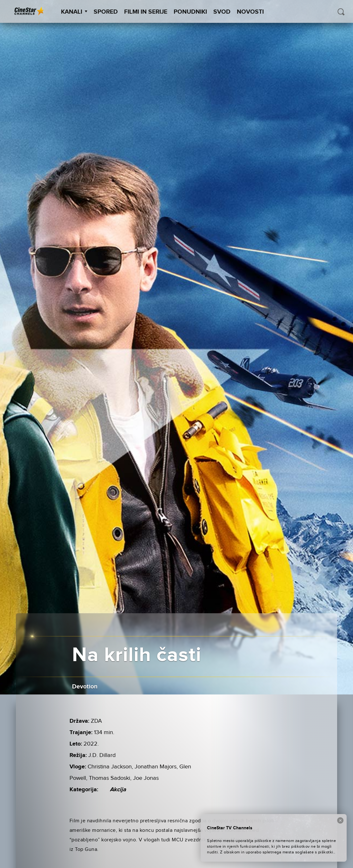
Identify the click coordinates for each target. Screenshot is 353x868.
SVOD (222, 12)
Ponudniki (190, 12)
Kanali (74, 12)
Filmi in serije (146, 12)
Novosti (250, 12)
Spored (106, 12)
